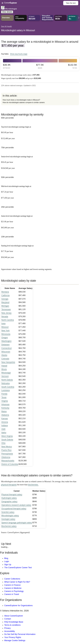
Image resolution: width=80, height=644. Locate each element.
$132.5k (73, 66)
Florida (4, 394)
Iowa (3, 323)
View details (7, 12)
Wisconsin (6, 352)
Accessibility (10, 631)
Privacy (7, 628)
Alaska (4, 355)
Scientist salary (8, 512)
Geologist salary (8, 519)
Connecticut (6, 348)
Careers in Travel (12, 594)
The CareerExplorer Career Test (18, 568)
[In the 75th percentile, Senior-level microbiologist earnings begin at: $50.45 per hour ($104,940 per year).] (40, 161)
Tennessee (6, 309)
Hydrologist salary (9, 498)
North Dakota (7, 380)
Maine (4, 411)
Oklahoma (6, 457)
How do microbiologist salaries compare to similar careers (24, 102)
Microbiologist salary (10, 516)
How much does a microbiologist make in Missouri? (21, 100)
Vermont (5, 376)
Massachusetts (8, 461)
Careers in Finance (12, 585)
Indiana (5, 425)
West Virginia (7, 436)
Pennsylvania (7, 454)
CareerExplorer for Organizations (18, 605)
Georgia (5, 299)
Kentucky (5, 408)
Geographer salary (9, 501)
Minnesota (6, 334)
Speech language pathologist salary (17, 523)
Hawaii (4, 366)
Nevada (5, 316)
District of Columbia (10, 464)
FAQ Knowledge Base (14, 622)
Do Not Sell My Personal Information (20, 634)
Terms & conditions (12, 625)
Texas (4, 397)
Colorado (5, 359)
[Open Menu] (32, 3)
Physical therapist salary (12, 495)
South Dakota (7, 440)
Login (7, 561)
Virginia (5, 401)
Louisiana (6, 390)
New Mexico (7, 447)
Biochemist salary (9, 526)
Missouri (5, 327)
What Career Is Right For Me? (17, 582)
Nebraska (6, 383)
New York (5, 331)
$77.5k (40, 66)
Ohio (3, 443)
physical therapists (9, 485)
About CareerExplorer (14, 616)
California (5, 295)
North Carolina (8, 320)
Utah (3, 429)
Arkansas (5, 404)
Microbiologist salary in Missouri (18, 30)
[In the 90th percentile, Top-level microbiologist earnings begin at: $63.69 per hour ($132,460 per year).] (40, 131)
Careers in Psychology (14, 591)
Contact (8, 619)
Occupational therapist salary (14, 509)
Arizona (5, 422)
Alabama (5, 415)
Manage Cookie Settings (15, 640)
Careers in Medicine (13, 588)
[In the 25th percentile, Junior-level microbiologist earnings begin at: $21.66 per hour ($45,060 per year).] (40, 220)
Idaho (4, 433)
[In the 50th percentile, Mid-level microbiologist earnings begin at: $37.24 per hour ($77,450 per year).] (40, 191)
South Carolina (8, 387)
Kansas (5, 418)
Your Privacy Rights (13, 637)
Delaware (5, 345)
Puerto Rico (6, 450)
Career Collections (12, 579)
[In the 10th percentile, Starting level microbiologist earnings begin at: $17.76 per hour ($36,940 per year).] (40, 250)
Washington (6, 341)
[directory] (40, 99)
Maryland (5, 302)
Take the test (71, 3)
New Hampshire (8, 362)
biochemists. (33, 485)
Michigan (5, 306)
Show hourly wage (19, 54)
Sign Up (8, 565)
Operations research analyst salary (16, 505)
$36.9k (7, 66)
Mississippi (6, 373)
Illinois (4, 369)
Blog (6, 558)
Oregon (5, 337)
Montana (5, 292)
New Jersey (6, 313)
